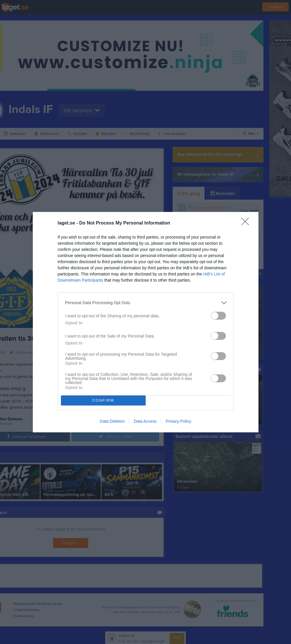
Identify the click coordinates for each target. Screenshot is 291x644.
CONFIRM (103, 400)
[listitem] (146, 303)
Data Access (145, 421)
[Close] (247, 223)
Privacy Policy (178, 421)
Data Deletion (112, 421)
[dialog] (146, 322)
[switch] (218, 316)
